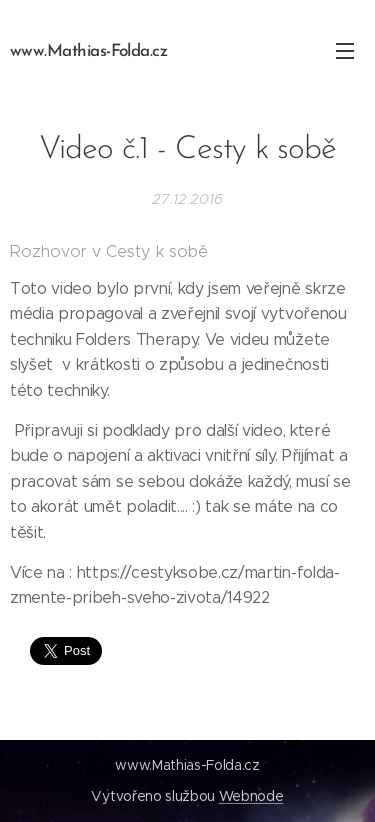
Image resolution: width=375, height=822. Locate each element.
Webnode (251, 796)
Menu (345, 51)
